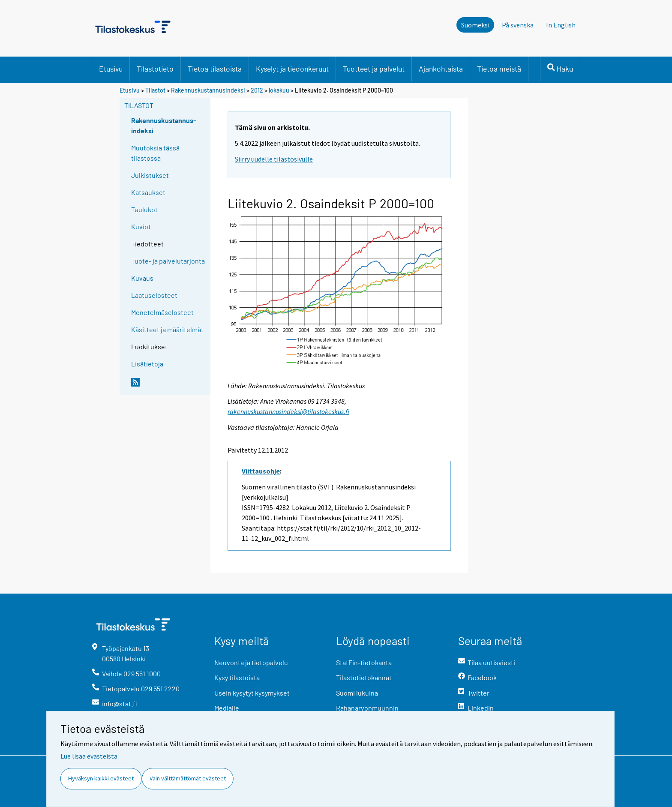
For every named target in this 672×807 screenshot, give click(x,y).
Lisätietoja (147, 364)
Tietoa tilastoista (215, 69)
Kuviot (141, 226)
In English (561, 25)
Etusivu (111, 69)
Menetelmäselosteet (162, 312)
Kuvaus (142, 278)
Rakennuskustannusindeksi (208, 90)
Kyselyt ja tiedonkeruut (292, 69)
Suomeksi (475, 25)
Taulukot (144, 209)
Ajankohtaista (441, 69)
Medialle (227, 708)
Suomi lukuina (357, 693)
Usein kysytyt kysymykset (252, 693)
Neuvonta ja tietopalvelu (251, 662)
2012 (257, 90)
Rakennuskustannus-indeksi (164, 125)
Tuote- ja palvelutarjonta (168, 261)
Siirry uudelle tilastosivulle (274, 159)
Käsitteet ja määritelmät (167, 329)
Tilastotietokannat (364, 677)
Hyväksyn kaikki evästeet (101, 778)
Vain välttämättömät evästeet (188, 778)
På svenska (518, 25)
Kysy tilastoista (237, 677)
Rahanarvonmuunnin (367, 708)
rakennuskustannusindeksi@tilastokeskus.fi (288, 411)
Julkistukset (150, 175)
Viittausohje (261, 471)
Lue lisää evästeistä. (90, 756)
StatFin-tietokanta (364, 662)
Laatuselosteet (154, 295)
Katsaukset (148, 192)
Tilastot (155, 90)
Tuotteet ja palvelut (374, 69)
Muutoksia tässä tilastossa (155, 153)
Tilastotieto (155, 69)
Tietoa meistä (499, 69)
